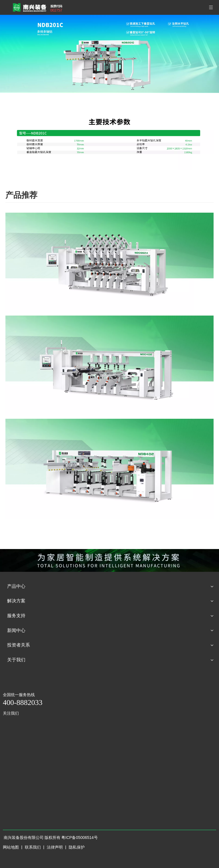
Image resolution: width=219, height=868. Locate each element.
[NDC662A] (109, 263)
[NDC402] (109, 366)
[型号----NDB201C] (109, 138)
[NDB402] (109, 469)
